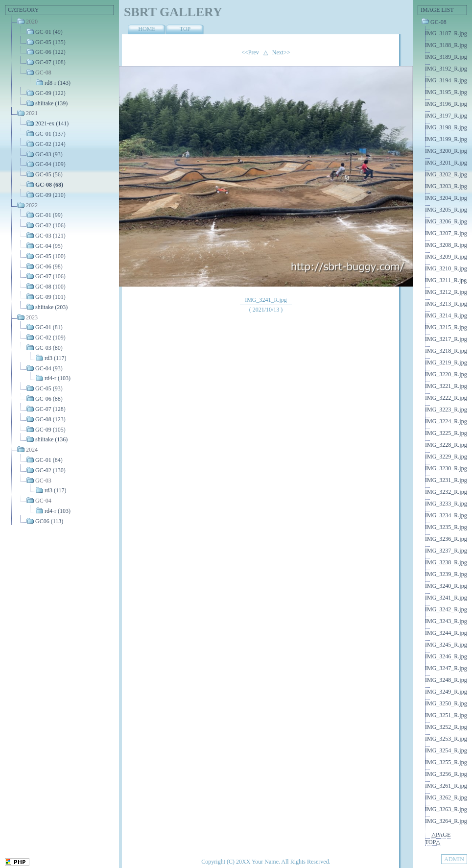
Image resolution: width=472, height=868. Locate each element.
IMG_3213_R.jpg (446, 304)
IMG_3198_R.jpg (446, 127)
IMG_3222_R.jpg (446, 398)
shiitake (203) (51, 307)
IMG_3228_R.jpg (446, 445)
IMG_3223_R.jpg (446, 410)
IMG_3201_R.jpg (446, 163)
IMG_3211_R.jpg (446, 280)
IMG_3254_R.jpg (446, 750)
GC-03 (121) (50, 236)
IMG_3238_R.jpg (446, 562)
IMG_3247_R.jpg (446, 668)
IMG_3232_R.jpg (446, 492)
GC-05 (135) (50, 42)
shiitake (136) (51, 439)
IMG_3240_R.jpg (446, 586)
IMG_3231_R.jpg (446, 480)
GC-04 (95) (49, 246)
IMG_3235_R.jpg (446, 527)
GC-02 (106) (50, 225)
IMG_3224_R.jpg (446, 421)
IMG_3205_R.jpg (446, 210)
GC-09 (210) (50, 195)
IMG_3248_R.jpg (446, 680)
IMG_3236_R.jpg (446, 539)
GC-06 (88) (49, 399)
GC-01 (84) (49, 460)
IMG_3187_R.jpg (446, 33)
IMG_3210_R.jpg (446, 268)
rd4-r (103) (58, 378)
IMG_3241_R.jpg (446, 598)
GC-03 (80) (49, 348)
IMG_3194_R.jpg (446, 80)
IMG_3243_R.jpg (446, 621)
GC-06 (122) (50, 52)
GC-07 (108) (50, 62)
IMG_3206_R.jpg (446, 221)
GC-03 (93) (49, 154)
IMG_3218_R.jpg (446, 351)
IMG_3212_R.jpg (446, 292)
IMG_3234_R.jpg (446, 515)
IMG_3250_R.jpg (446, 703)
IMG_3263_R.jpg (446, 809)
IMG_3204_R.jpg (446, 198)
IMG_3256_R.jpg (446, 774)
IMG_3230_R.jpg (446, 468)
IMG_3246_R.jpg (446, 656)
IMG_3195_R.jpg (446, 92)
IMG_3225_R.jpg (446, 433)
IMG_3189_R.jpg (446, 57)
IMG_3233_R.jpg (446, 504)
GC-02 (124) (50, 144)
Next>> (281, 52)
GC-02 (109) (50, 338)
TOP (185, 29)
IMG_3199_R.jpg (446, 139)
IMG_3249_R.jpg (446, 692)
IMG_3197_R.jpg (446, 116)
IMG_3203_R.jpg (446, 186)
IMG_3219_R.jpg (446, 362)
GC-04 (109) (50, 164)
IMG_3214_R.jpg (446, 315)
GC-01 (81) (49, 327)
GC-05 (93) (49, 388)
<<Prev (250, 52)
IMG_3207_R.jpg (446, 233)
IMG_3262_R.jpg (446, 797)
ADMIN (454, 859)
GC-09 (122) (50, 93)
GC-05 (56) (49, 174)
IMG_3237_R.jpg (446, 551)
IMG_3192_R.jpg (446, 69)
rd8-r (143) (58, 83)
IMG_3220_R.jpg (446, 374)
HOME (147, 29)
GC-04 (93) (49, 368)
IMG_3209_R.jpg (446, 257)
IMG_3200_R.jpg (446, 151)
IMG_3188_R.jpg (446, 45)
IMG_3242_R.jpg (446, 609)
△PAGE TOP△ (438, 838)
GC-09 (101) (50, 297)
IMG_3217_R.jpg (446, 339)
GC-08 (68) (49, 185)
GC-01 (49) (49, 32)
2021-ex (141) (52, 123)
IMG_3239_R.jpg (446, 574)
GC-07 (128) (50, 409)
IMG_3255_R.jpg (446, 762)
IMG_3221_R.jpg (446, 386)
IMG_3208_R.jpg (446, 245)
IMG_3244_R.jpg (446, 633)
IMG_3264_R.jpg (446, 821)
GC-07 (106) (50, 276)
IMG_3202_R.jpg (446, 174)
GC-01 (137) (50, 134)
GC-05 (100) (50, 256)
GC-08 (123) (50, 419)
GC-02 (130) (50, 470)
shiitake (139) (51, 103)
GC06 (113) (49, 521)
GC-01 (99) (49, 215)
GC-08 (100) (50, 287)
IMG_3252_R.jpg (446, 727)
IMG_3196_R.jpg (446, 104)
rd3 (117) (56, 358)
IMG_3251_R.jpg (446, 715)
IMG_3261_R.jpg (446, 786)
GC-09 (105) (50, 429)
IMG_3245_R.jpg (446, 645)
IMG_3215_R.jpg (446, 327)
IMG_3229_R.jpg (446, 457)
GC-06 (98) (49, 266)
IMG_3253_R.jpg (446, 739)
